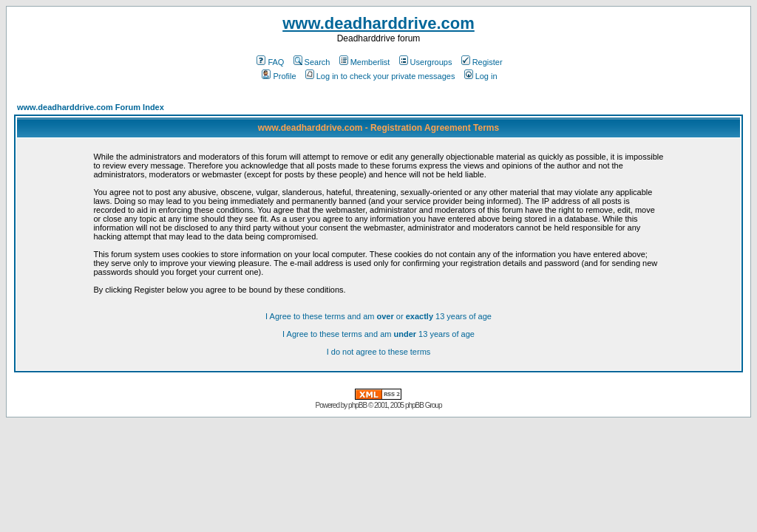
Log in (481, 76)
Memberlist (365, 62)
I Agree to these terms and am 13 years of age (378, 334)
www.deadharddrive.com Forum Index (91, 107)
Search (312, 62)
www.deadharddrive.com (378, 23)
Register (482, 62)
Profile (279, 76)
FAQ (270, 62)
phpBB (357, 405)
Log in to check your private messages (380, 76)
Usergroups (426, 62)
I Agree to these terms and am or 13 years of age (378, 316)
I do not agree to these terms (379, 352)
